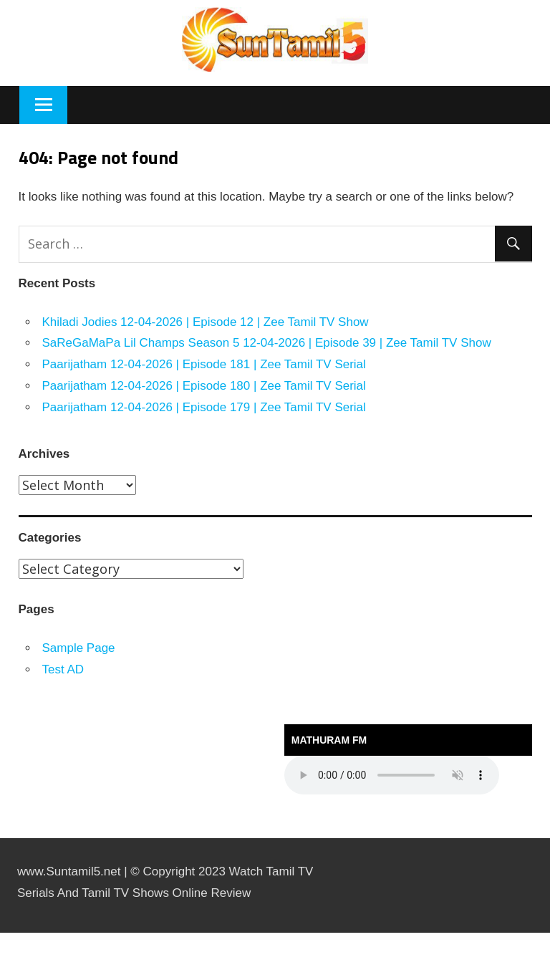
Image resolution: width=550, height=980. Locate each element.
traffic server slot (4, 978)
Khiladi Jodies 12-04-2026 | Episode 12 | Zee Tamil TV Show (206, 322)
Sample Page (79, 648)
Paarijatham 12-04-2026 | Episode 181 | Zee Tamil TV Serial (204, 364)
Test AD (63, 669)
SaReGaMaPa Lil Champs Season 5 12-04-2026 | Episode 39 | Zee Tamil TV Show (267, 343)
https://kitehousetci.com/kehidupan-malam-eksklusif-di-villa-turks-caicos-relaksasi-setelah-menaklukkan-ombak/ (24, 933)
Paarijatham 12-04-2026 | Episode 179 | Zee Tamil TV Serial (204, 407)
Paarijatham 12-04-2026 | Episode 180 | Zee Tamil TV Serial (204, 386)
